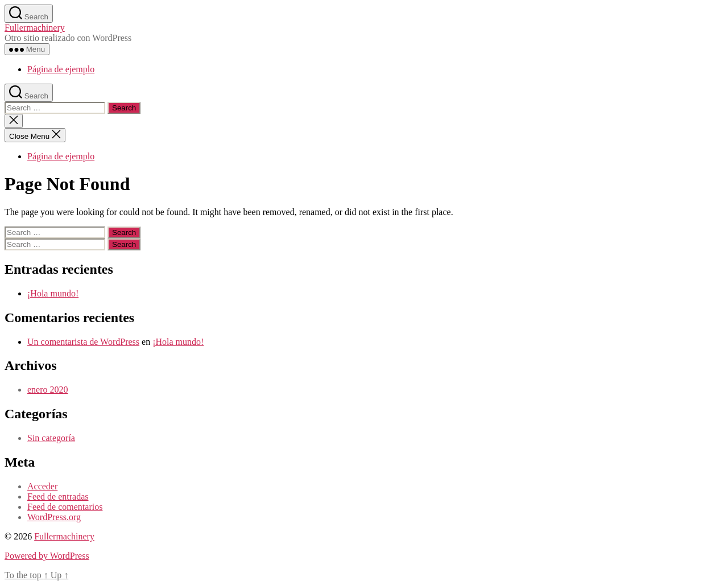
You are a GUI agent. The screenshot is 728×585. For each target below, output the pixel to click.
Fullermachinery (35, 28)
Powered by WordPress (47, 556)
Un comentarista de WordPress (83, 342)
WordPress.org (54, 517)
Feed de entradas (58, 497)
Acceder (42, 486)
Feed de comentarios (65, 507)
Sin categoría (51, 438)
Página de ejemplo (61, 69)
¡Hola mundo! (53, 293)
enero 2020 (48, 390)
